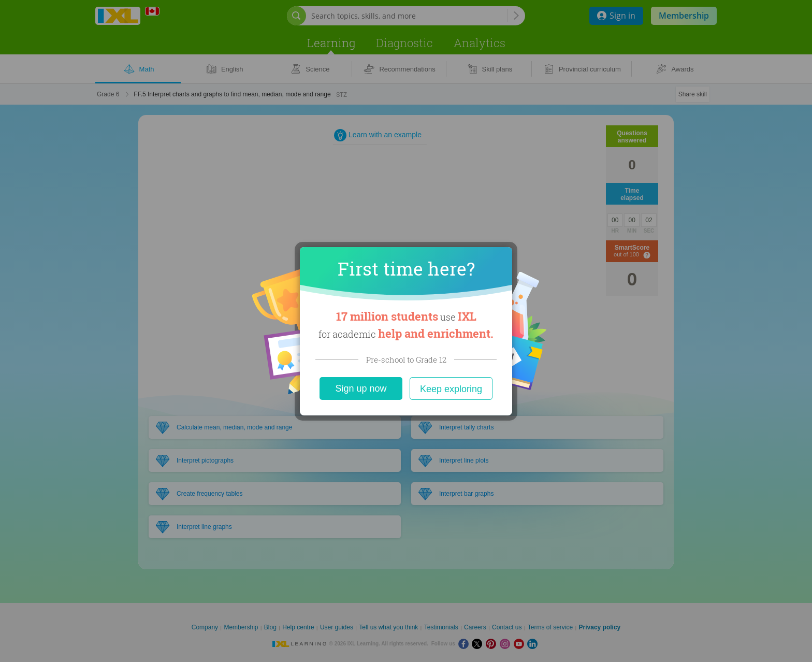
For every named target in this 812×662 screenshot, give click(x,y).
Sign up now (361, 388)
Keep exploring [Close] (451, 389)
